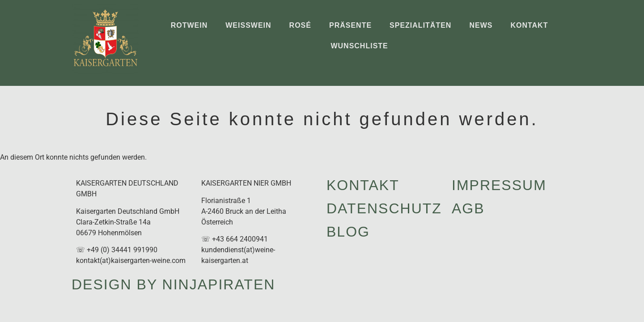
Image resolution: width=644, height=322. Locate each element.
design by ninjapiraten (173, 284)
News (481, 25)
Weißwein (248, 25)
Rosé (300, 25)
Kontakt (529, 25)
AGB (468, 208)
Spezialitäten (420, 25)
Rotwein (189, 25)
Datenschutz (384, 208)
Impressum (499, 185)
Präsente (350, 25)
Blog (348, 232)
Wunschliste (359, 46)
